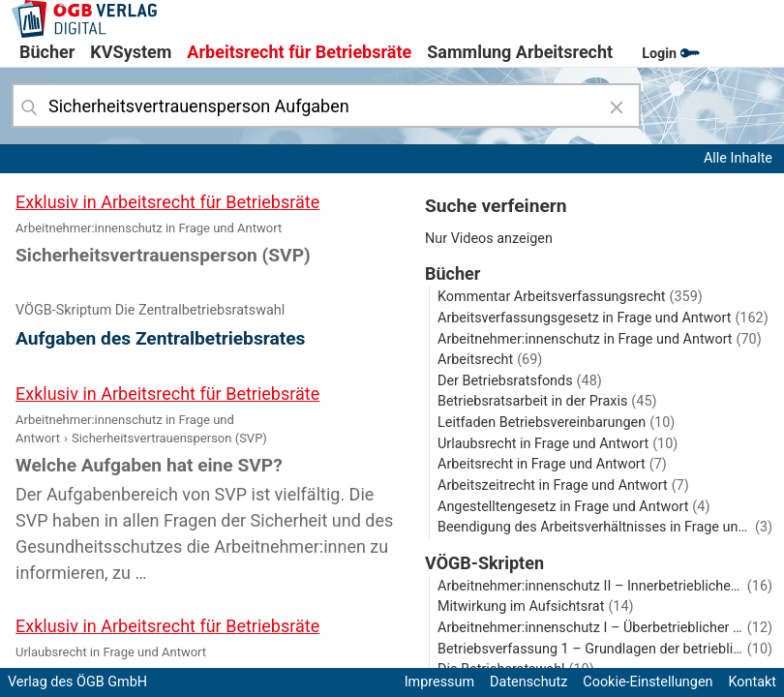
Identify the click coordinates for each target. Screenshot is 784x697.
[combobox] (326, 106)
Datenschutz (528, 682)
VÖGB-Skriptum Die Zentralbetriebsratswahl (150, 310)
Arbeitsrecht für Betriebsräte (299, 52)
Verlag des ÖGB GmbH (77, 682)
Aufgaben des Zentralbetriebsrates (160, 338)
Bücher (47, 52)
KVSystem (131, 52)
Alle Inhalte (738, 158)
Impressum (439, 682)
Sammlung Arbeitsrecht (520, 52)
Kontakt (752, 682)
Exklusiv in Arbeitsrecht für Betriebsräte (167, 202)
